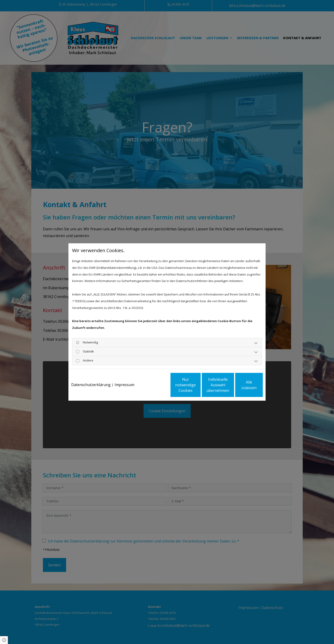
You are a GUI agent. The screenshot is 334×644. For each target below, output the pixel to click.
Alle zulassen (241, 388)
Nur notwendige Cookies (153, 388)
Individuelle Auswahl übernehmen (197, 388)
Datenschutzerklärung (91, 372)
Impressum (124, 372)
